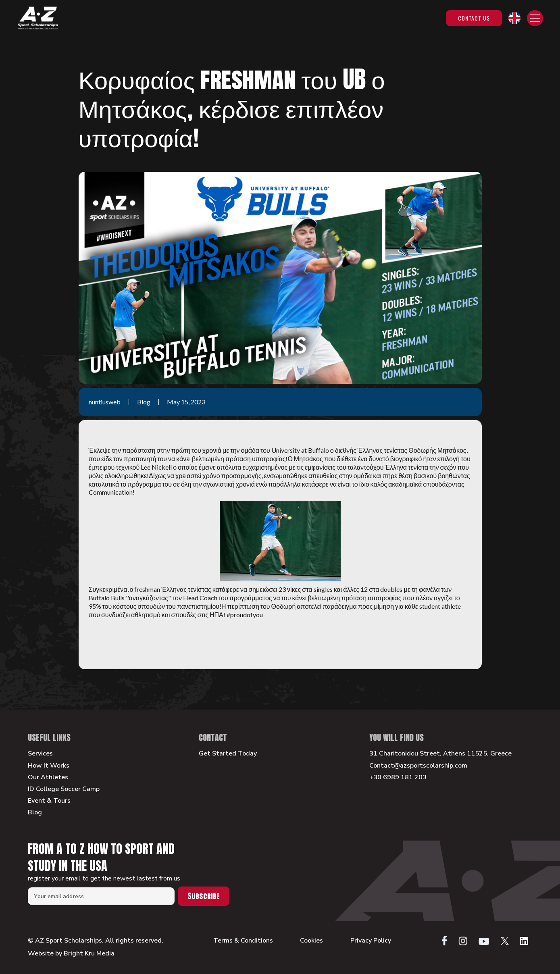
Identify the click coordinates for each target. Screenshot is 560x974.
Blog (35, 813)
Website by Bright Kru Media (71, 953)
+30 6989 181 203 (398, 777)
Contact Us (474, 18)
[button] (514, 18)
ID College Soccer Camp (64, 789)
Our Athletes (48, 777)
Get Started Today (228, 754)
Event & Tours (49, 801)
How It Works (49, 766)
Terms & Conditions (243, 941)
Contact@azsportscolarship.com (418, 766)
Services (40, 754)
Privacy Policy (371, 941)
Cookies (311, 941)
